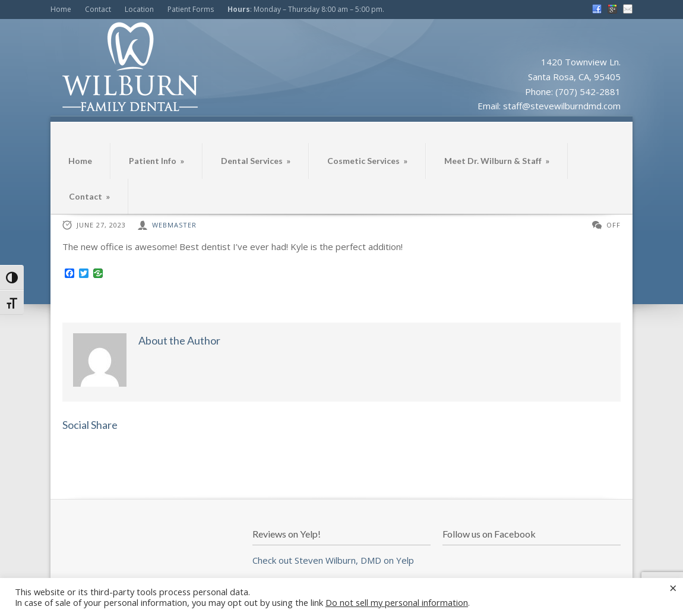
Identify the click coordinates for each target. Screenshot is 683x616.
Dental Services (256, 161)
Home (61, 9)
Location (139, 9)
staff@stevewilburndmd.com (562, 106)
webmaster (174, 225)
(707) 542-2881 (588, 91)
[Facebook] (69, 274)
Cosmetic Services (367, 161)
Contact (98, 9)
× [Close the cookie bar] (673, 587)
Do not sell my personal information (397, 602)
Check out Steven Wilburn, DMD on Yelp (333, 560)
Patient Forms (191, 9)
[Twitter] (84, 274)
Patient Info (156, 161)
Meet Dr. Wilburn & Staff (497, 161)
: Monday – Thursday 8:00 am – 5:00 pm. (306, 9)
